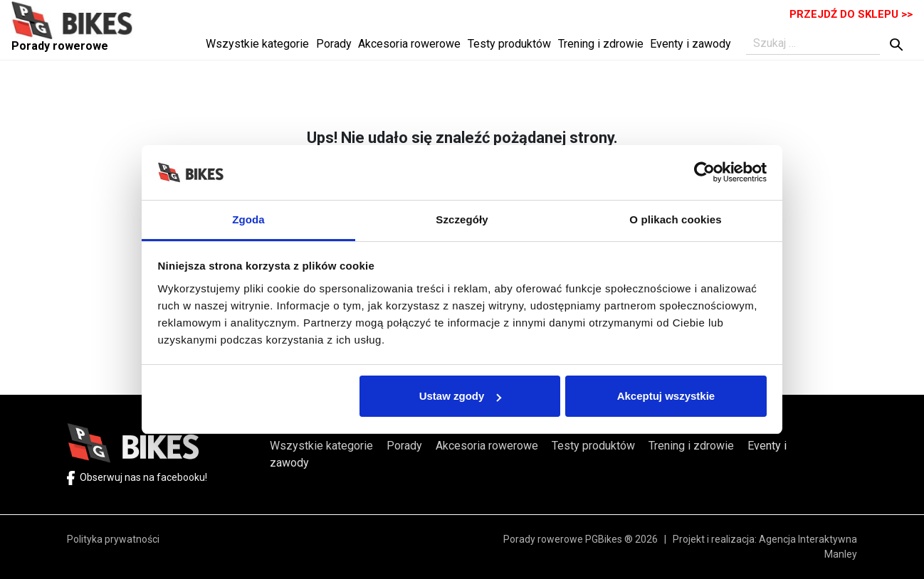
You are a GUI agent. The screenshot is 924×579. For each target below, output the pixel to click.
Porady (334, 44)
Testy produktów (509, 44)
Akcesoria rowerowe (409, 44)
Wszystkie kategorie (257, 44)
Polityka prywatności (113, 539)
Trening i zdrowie (601, 44)
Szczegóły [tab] (462, 219)
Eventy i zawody (691, 44)
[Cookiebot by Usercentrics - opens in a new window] (704, 172)
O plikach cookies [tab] (675, 219)
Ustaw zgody (461, 396)
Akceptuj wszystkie (666, 396)
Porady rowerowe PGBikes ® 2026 (588, 539)
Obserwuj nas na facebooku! (137, 477)
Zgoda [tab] (248, 219)
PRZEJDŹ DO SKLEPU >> (851, 14)
